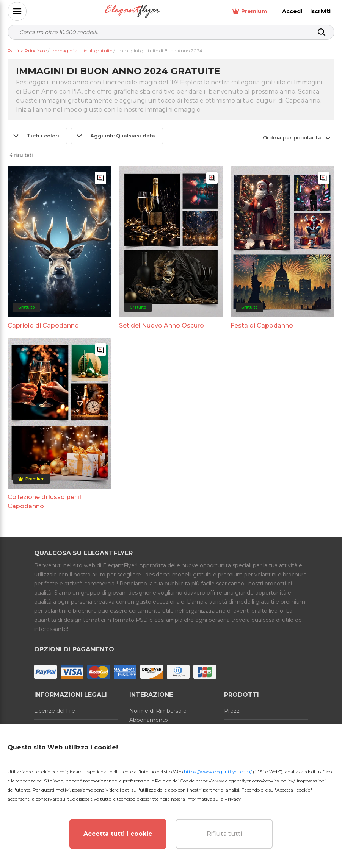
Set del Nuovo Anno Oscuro (162, 325)
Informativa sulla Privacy (214, 799)
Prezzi (232, 711)
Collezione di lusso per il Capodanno (44, 502)
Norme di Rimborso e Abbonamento (158, 715)
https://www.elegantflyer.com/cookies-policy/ (245, 781)
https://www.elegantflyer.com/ (218, 772)
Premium (250, 12)
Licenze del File (55, 711)
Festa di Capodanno (262, 325)
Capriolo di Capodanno (43, 325)
